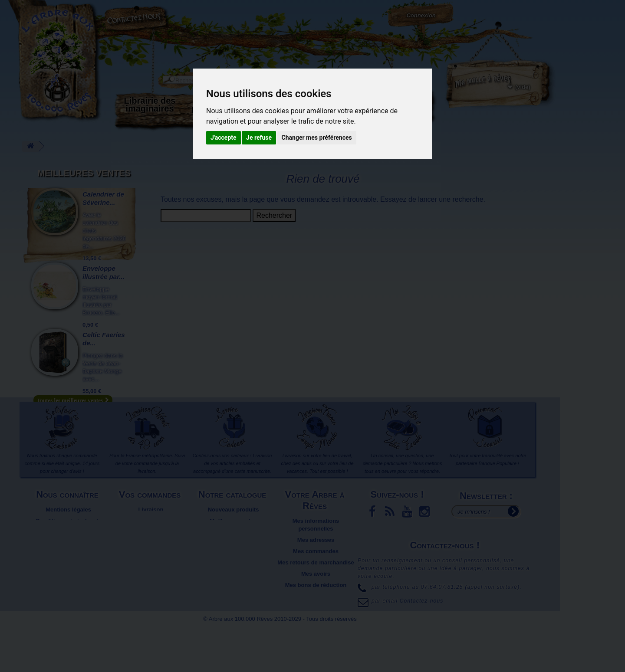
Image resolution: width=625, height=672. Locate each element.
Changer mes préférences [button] (317, 138)
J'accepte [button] (224, 138)
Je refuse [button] (259, 138)
